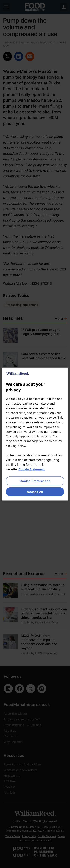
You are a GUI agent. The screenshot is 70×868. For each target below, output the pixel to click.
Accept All (35, 492)
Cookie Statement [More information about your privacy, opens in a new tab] (32, 469)
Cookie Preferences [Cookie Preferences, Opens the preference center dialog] (35, 481)
